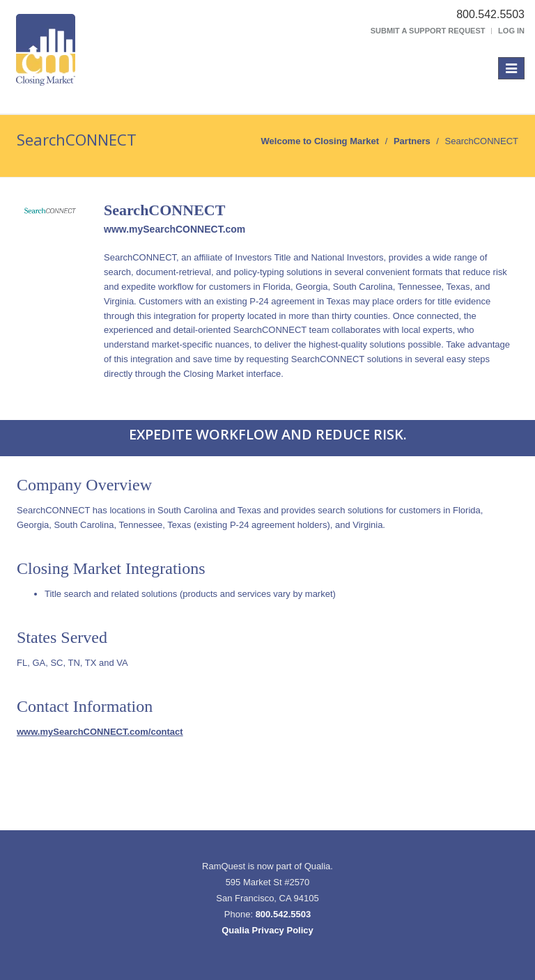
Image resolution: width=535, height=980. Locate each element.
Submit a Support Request (428, 31)
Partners (412, 141)
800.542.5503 (284, 914)
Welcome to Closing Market (320, 141)
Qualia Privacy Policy (267, 930)
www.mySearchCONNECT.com (175, 229)
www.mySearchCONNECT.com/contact (100, 732)
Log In (511, 31)
